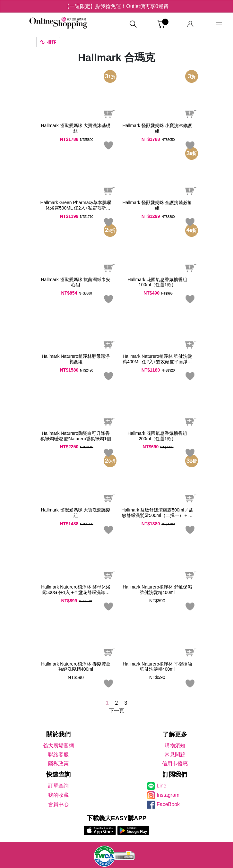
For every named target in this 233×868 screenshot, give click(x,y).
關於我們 (58, 734)
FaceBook (168, 804)
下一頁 (117, 711)
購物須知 (175, 746)
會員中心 (58, 804)
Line (161, 786)
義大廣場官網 (58, 746)
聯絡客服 (58, 755)
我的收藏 (58, 795)
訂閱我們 (175, 774)
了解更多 (175, 734)
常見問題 (175, 755)
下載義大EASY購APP (117, 818)
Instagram (168, 795)
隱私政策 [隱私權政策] (58, 764)
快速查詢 (58, 774)
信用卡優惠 (175, 764)
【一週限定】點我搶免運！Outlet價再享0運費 (117, 6)
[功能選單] (219, 24)
